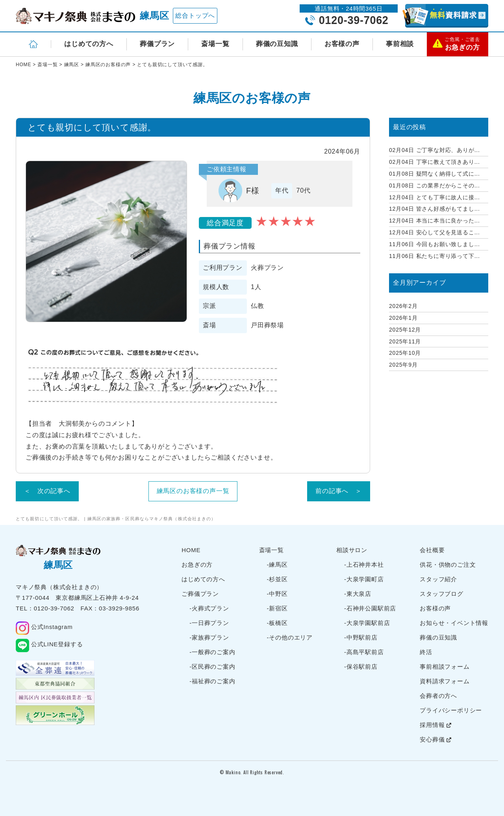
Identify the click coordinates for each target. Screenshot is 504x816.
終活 (426, 652)
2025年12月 (405, 330)
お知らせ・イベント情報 (454, 623)
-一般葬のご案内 (212, 652)
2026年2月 (403, 306)
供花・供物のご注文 (448, 565)
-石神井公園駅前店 (370, 608)
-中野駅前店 (361, 637)
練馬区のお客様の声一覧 (193, 491)
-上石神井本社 (364, 565)
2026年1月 (403, 318)
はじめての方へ (89, 44)
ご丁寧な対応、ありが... (435, 150)
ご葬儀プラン (200, 594)
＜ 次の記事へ (47, 491)
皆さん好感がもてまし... (435, 209)
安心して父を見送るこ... (435, 232)
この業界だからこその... (435, 185)
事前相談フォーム (445, 667)
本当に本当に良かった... (435, 221)
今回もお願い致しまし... (435, 244)
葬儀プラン (157, 44)
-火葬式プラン (209, 608)
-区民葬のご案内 (212, 667)
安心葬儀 (436, 739)
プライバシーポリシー (451, 710)
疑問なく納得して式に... (435, 174)
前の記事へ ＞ (339, 491)
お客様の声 (342, 44)
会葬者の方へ (438, 696)
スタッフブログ (442, 594)
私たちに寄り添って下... (435, 256)
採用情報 (436, 725)
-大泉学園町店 (364, 579)
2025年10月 (405, 353)
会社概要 (432, 550)
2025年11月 (405, 341)
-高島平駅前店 (364, 652)
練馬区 (154, 16)
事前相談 (400, 44)
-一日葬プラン (209, 623)
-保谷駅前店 (361, 667)
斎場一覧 (215, 44)
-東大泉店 (358, 594)
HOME (191, 550)
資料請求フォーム (445, 681)
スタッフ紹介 (438, 579)
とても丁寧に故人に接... (435, 197)
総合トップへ (195, 16)
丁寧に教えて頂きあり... (435, 162)
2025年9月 (403, 365)
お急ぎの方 (197, 565)
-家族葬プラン (209, 637)
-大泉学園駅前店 (367, 623)
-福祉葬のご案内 (212, 681)
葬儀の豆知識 (277, 44)
